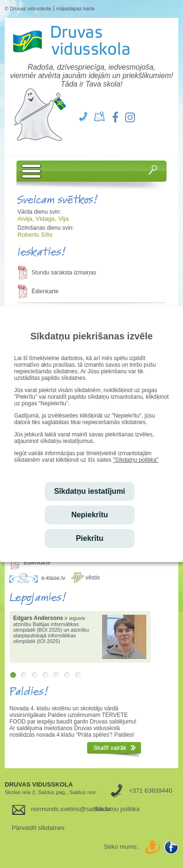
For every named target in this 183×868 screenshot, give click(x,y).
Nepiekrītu (89, 515)
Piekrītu (90, 538)
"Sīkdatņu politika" (136, 460)
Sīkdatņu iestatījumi (90, 491)
